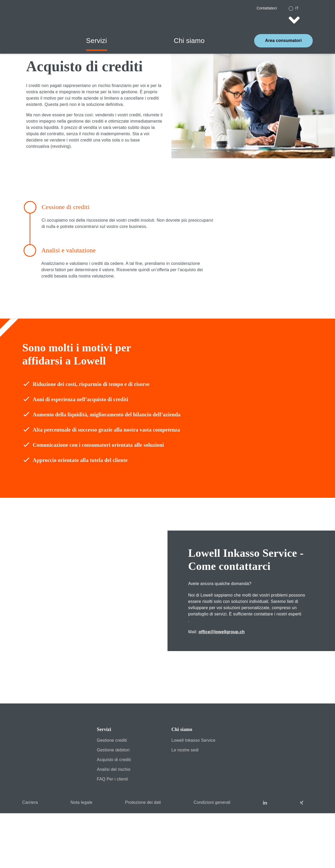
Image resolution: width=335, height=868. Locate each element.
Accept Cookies (168, 850)
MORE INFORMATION (281, 850)
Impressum (305, 859)
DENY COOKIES (54, 850)
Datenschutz (322, 859)
